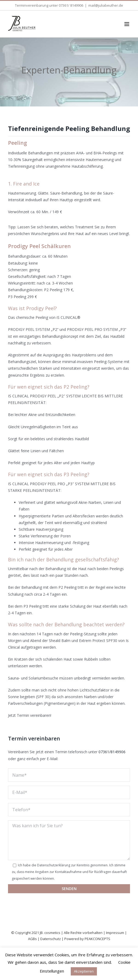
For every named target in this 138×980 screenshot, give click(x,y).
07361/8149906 (112, 752)
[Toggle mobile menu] (127, 24)
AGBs (32, 939)
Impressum (115, 933)
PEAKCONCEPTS (97, 939)
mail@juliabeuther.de (106, 5)
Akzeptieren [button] (84, 971)
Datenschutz (51, 939)
